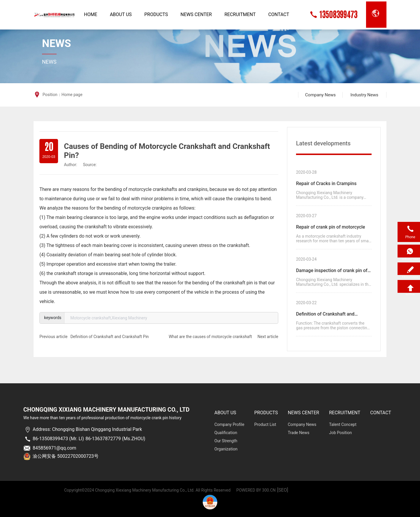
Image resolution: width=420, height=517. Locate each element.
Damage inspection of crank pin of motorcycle (332, 271)
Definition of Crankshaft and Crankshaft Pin (110, 337)
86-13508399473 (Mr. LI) (58, 439)
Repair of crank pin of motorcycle (331, 227)
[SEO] (283, 490)
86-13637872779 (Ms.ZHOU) (115, 439)
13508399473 (338, 15)
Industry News (364, 95)
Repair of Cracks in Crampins (326, 183)
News (56, 43)
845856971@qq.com (54, 448)
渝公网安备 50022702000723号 (66, 456)
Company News (320, 95)
